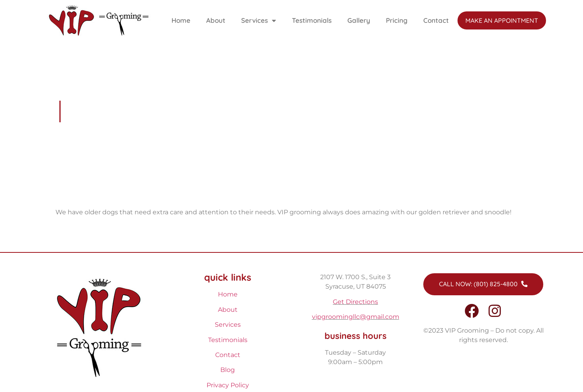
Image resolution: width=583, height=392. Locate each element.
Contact (436, 20)
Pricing (397, 20)
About (216, 20)
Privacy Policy (228, 385)
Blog (228, 370)
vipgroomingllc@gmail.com (356, 317)
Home (181, 20)
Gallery (359, 20)
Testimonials (312, 20)
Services (259, 21)
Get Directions (355, 302)
